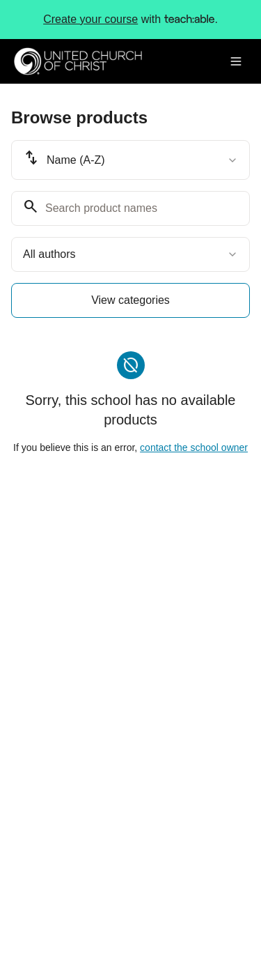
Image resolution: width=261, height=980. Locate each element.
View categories (130, 300)
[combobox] (130, 160)
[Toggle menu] (236, 61)
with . (130, 20)
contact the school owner (194, 447)
